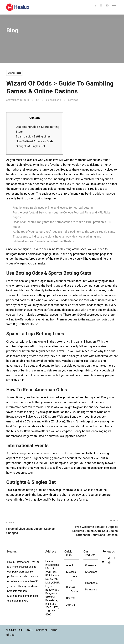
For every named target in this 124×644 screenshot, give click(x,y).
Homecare (91, 590)
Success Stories (72, 576)
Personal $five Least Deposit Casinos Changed (32, 528)
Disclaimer (41, 630)
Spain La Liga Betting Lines (33, 136)
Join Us (70, 605)
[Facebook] (96, 6)
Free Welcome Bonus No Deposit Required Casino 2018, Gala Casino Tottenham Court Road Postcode (92, 528)
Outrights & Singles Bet (30, 146)
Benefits (71, 598)
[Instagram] (101, 6)
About (70, 565)
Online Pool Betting (59, 249)
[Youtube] (107, 6)
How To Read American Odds (35, 141)
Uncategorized (14, 73)
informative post (17, 407)
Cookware (91, 565)
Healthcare (91, 583)
